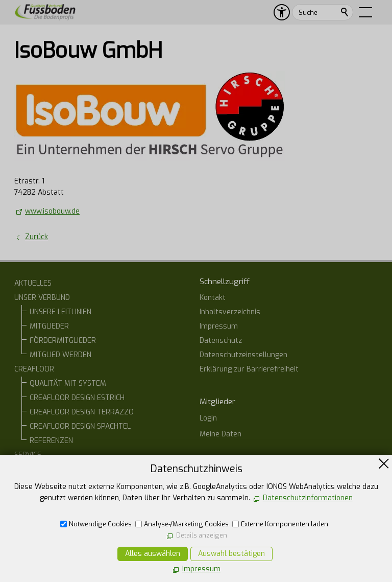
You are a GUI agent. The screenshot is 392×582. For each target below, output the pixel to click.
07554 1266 (231, 526)
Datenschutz (221, 341)
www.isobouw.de (52, 211)
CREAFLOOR (34, 369)
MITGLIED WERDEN (60, 355)
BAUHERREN (50, 469)
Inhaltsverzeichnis (230, 312)
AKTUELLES (33, 283)
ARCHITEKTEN (52, 484)
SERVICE (28, 455)
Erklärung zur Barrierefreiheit (249, 369)
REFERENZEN (51, 441)
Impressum (219, 326)
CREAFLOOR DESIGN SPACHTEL (80, 426)
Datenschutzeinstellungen (243, 355)
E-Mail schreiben (238, 544)
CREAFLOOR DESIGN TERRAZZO (82, 412)
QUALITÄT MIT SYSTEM (68, 383)
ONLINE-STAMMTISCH (49, 498)
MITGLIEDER (49, 326)
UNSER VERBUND (42, 298)
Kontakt (213, 298)
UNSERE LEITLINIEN (60, 312)
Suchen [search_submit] (345, 12)
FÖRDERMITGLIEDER (63, 341)
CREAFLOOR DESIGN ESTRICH (77, 398)
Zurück (36, 237)
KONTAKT (30, 512)
